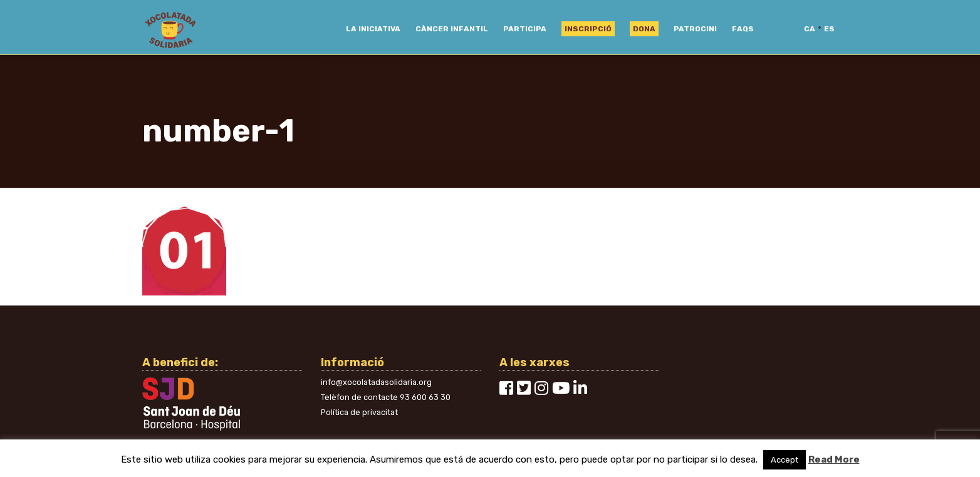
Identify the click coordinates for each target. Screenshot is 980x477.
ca (810, 29)
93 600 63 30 (425, 397)
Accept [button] (785, 460)
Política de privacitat (359, 412)
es (829, 29)
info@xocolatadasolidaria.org (376, 382)
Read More (834, 459)
